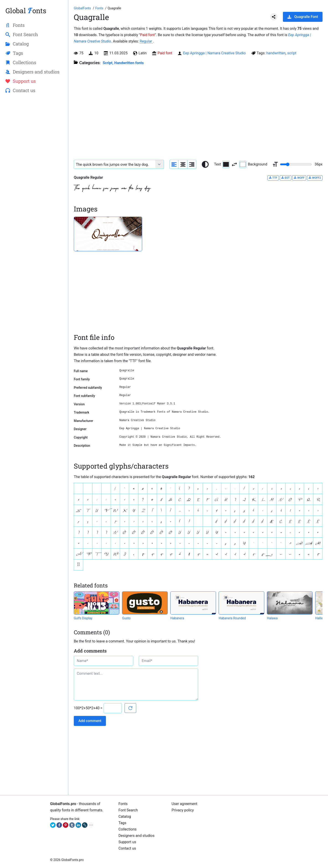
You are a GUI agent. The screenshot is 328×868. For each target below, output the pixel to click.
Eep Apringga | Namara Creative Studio (214, 53)
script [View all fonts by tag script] (292, 53)
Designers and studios (136, 836)
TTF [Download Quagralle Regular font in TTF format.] (273, 178)
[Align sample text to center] (183, 164)
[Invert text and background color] (234, 164)
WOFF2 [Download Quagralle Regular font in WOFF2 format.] (315, 178)
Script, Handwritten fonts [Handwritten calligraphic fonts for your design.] (123, 63)
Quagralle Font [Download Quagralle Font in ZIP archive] (303, 17)
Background (253, 164)
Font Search (128, 810)
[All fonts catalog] (100, 8)
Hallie (319, 618)
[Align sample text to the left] (174, 164)
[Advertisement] (34, 171)
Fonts (123, 804)
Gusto (126, 618)
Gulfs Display (83, 618)
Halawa (272, 618)
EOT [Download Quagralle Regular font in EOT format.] (286, 178)
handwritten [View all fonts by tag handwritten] (276, 53)
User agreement (184, 804)
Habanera (177, 618)
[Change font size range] (296, 164)
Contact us (127, 848)
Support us (127, 842)
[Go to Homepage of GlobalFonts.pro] (83, 8)
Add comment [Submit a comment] (90, 721)
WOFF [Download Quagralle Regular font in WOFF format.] (299, 178)
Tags (122, 823)
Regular (146, 41)
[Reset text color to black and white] (205, 164)
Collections (128, 829)
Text (222, 164)
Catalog (125, 817)
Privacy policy (183, 810)
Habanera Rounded (232, 618)
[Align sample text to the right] (192, 164)
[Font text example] (115, 164)
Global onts (26, 11)
